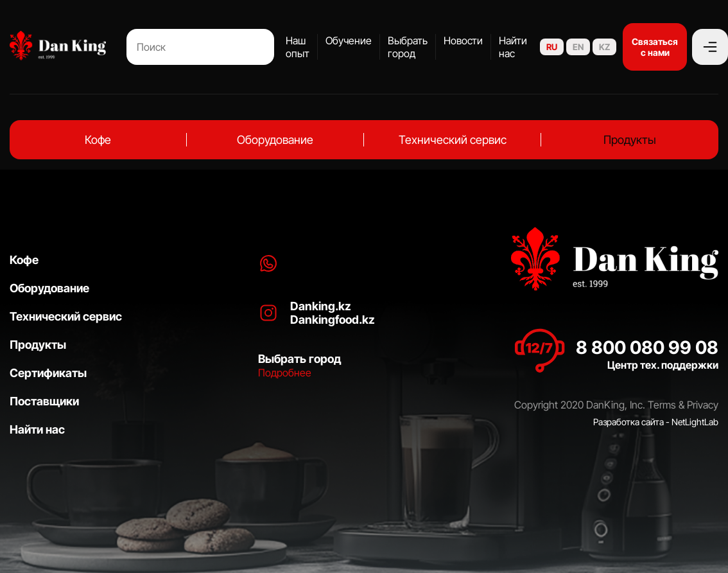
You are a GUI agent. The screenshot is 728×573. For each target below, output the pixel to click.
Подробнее (285, 373)
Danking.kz (321, 306)
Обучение (349, 40)
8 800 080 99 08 (647, 348)
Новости (463, 40)
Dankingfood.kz (333, 320)
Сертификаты (48, 373)
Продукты (630, 140)
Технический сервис (453, 140)
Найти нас (513, 47)
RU (552, 47)
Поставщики (44, 401)
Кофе (98, 140)
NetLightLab (695, 422)
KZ (604, 47)
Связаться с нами (655, 47)
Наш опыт (298, 47)
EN (578, 47)
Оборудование (275, 140)
